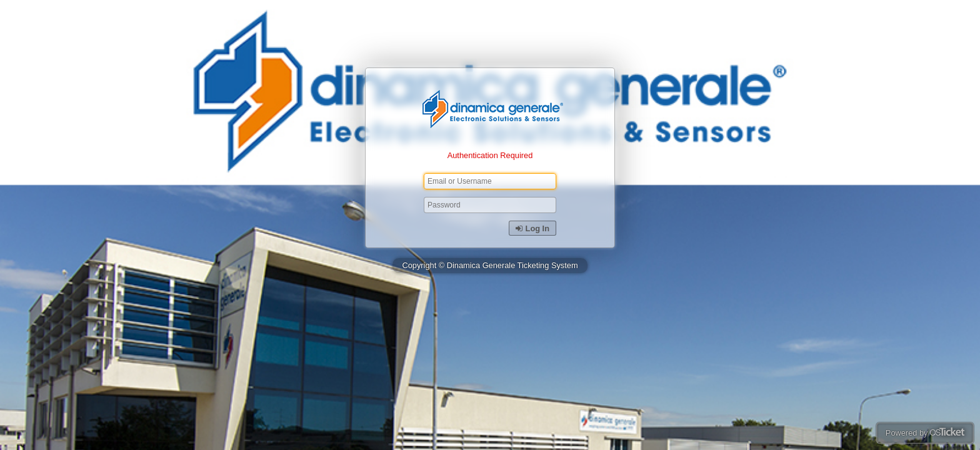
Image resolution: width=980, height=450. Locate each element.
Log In (532, 228)
